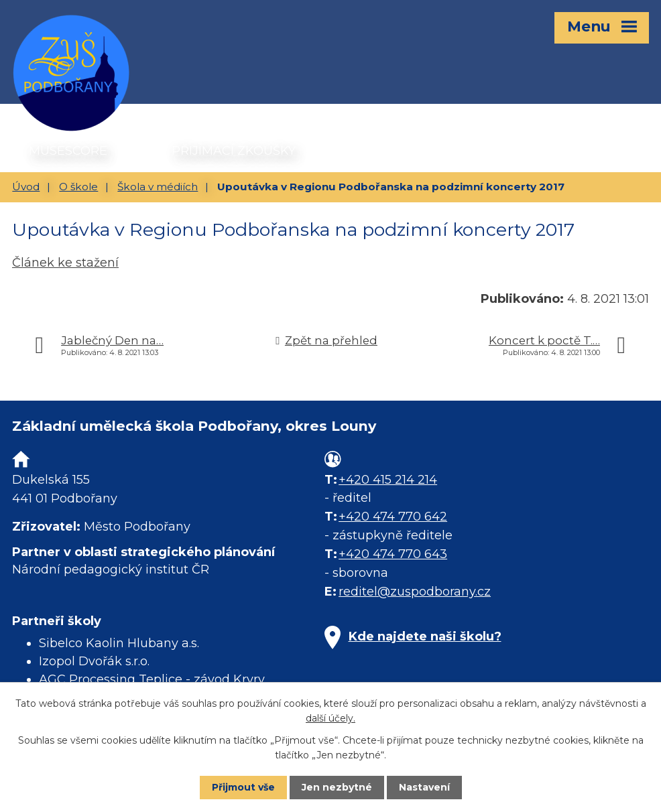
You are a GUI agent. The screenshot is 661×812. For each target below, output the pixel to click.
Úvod (26, 187)
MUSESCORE (68, 151)
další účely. (330, 718)
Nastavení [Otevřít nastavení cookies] (424, 787)
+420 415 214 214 (388, 480)
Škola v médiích (158, 187)
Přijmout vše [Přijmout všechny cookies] (243, 787)
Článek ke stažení (65, 263)
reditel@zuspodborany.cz (415, 592)
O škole (78, 187)
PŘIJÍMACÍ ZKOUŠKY (234, 151)
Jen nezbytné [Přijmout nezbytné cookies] (337, 787)
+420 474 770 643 (393, 554)
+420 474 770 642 (393, 517)
